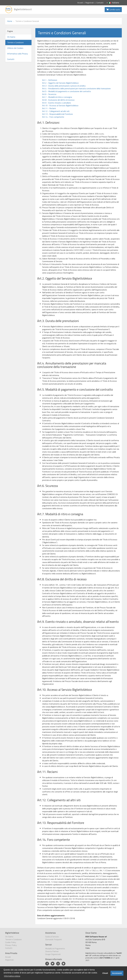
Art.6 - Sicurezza (49, 94)
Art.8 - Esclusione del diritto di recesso (58, 100)
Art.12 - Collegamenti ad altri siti (56, 111)
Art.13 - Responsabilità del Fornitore (57, 114)
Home (10, 21)
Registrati (90, 3)
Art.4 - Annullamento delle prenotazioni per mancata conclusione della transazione (76, 88)
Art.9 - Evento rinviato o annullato (57, 103)
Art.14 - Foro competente (53, 117)
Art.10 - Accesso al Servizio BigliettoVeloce (60, 105)
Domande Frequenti (54, 939)
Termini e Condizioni (15, 42)
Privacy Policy (11, 945)
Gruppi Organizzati (53, 954)
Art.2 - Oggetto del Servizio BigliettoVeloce (60, 83)
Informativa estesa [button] (12, 976)
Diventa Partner (52, 951)
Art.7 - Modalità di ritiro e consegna (57, 97)
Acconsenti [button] (117, 973)
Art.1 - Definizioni (50, 80)
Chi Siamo (11, 37)
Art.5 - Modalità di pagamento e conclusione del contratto (67, 91)
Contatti (100, 3)
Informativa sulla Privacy (18, 54)
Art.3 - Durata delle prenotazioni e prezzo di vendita (64, 86)
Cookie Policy (11, 942)
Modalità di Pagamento (55, 948)
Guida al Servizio (52, 937)
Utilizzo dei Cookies (15, 48)
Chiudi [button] (105, 973)
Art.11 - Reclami (49, 108)
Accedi (80, 3)
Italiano (113, 3)
